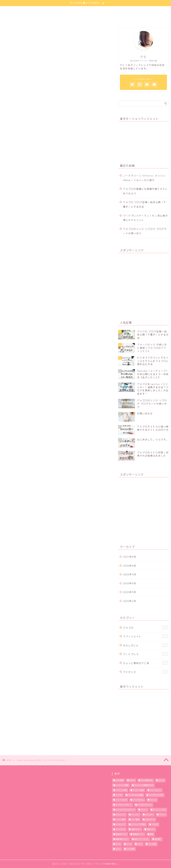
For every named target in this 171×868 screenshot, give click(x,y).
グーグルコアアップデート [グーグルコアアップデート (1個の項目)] (125, 810)
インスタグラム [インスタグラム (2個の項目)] (138, 800)
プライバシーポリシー (97, 10)
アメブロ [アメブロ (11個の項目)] (119, 795)
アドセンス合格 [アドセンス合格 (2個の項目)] (121, 790)
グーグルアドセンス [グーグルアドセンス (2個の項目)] (145, 805)
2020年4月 (130, 583)
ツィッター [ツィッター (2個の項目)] (135, 815)
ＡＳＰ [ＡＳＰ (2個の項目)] (118, 844)
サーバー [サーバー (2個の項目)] (144, 810)
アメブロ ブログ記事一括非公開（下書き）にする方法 (144, 204)
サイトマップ (65, 10)
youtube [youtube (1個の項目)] (161, 781)
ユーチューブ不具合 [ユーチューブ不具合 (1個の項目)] (138, 825)
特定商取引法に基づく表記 (25, 19)
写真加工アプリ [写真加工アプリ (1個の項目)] (121, 834)
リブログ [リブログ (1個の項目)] (155, 825)
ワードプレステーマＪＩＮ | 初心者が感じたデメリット (145, 218)
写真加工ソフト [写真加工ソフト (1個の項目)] (138, 834)
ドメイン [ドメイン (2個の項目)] (162, 815)
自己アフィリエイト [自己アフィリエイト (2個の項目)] (142, 839)
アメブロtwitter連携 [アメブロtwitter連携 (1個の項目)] (135, 795)
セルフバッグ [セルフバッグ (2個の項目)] (120, 815)
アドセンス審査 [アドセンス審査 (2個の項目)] (138, 790)
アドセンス (145, 672)
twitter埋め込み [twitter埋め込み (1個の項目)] (147, 781)
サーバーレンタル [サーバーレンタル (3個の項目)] (159, 810)
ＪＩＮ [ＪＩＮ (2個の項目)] (129, 844)
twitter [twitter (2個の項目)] (132, 781)
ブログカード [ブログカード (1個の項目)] (150, 820)
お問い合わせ (130, 10)
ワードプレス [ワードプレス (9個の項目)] (120, 830)
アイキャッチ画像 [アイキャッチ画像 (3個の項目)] (122, 785)
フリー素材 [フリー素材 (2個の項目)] (135, 820)
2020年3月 (130, 592)
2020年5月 (130, 574)
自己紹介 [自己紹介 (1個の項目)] (158, 839)
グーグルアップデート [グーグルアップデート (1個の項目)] (124, 805)
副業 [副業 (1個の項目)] (152, 834)
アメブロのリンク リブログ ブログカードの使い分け (145, 231)
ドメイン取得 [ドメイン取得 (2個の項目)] (120, 820)
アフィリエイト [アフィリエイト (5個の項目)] (156, 790)
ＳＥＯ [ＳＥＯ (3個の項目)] (140, 844)
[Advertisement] (143, 285)
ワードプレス (145, 654)
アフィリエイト (145, 636)
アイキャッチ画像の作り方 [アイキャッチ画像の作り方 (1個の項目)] (144, 785)
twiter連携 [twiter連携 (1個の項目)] (120, 781)
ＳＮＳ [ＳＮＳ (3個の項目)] (118, 849)
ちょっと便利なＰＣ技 (145, 663)
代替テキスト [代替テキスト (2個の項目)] (136, 830)
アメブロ (145, 628)
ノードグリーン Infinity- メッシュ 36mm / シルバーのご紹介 (144, 178)
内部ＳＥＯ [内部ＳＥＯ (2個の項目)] (151, 830)
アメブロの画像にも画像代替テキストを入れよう (145, 191)
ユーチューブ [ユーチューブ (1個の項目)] (120, 825)
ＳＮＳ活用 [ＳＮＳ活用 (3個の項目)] (130, 849)
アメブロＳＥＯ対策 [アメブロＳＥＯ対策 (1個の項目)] (156, 795)
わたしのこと (37, 10)
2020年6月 (130, 566)
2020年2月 (130, 601)
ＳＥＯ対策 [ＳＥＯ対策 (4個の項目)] (152, 844)
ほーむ (13, 10)
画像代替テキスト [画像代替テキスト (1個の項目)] (122, 839)
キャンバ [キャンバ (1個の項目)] (153, 800)
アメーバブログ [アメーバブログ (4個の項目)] (121, 800)
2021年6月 (130, 557)
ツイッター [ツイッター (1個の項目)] (149, 815)
